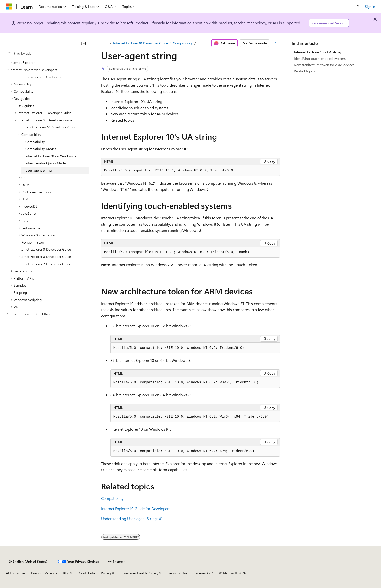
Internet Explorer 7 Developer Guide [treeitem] (44, 264)
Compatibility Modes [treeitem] (41, 149)
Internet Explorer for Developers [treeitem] (37, 77)
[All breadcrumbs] (105, 43)
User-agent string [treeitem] (38, 170)
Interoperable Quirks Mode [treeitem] (45, 163)
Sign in (370, 6)
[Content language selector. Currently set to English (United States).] (28, 562)
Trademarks (201, 573)
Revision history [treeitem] (33, 242)
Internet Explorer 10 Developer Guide (141, 43)
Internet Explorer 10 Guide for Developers (136, 508)
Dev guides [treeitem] (26, 106)
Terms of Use (178, 573)
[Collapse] (83, 43)
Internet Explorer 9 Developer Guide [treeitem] (44, 249)
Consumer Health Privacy (140, 573)
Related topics (304, 71)
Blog (66, 573)
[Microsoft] (9, 7)
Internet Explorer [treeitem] (22, 63)
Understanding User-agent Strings (130, 518)
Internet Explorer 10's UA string (318, 52)
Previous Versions (44, 573)
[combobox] (48, 53)
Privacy (106, 573)
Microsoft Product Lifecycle (140, 23)
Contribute (87, 573)
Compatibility (183, 43)
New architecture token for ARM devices (324, 65)
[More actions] (276, 43)
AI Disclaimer (16, 573)
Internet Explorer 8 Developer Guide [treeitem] (44, 257)
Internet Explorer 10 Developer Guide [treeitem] (49, 127)
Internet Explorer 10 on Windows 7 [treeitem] (51, 156)
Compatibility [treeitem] (35, 142)
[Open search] (358, 7)
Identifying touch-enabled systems (320, 58)
